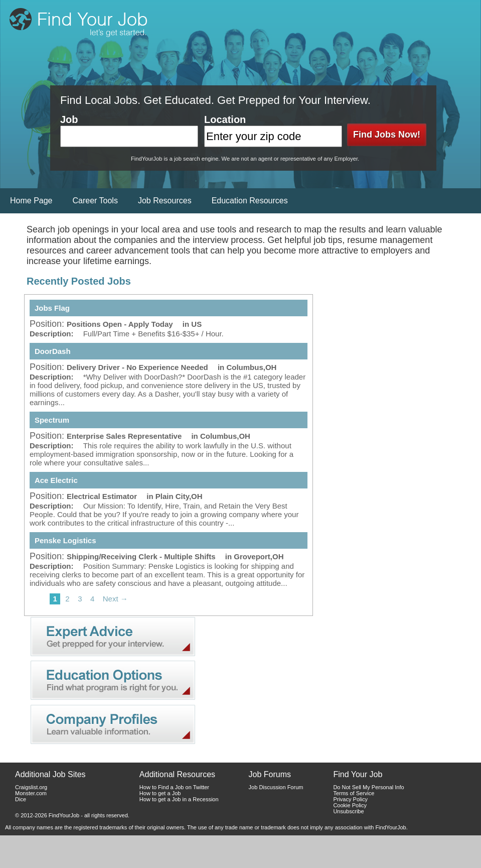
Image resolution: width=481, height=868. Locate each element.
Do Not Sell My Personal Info (368, 787)
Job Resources (165, 201)
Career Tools (95, 201)
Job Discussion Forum (276, 787)
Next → (115, 599)
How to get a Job (160, 793)
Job (69, 119)
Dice (21, 799)
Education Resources (250, 201)
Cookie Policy (350, 805)
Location (225, 119)
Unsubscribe (348, 811)
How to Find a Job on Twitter (174, 787)
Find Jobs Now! (387, 135)
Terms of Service (354, 793)
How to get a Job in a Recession (179, 799)
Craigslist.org (31, 787)
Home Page (31, 201)
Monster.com (31, 793)
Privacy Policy (350, 799)
